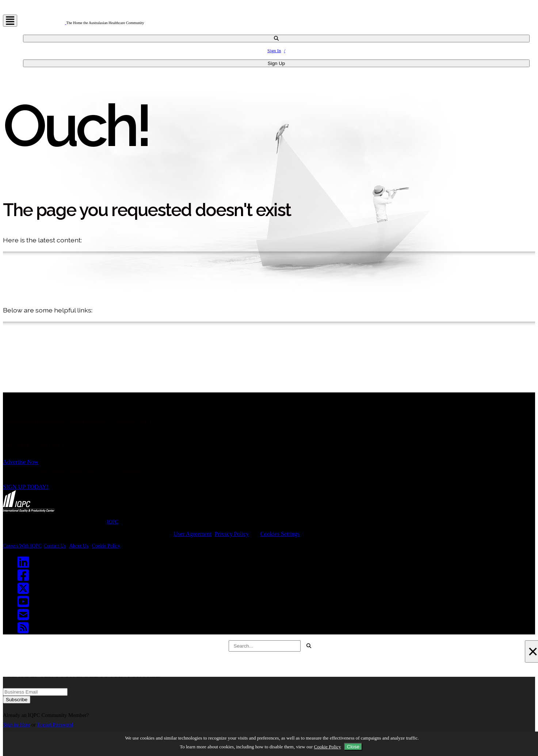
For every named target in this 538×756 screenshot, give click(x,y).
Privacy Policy (232, 534)
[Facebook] (25, 578)
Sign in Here (16, 725)
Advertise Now (21, 462)
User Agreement (192, 534)
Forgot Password (55, 725)
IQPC (113, 522)
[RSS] (25, 630)
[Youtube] (25, 604)
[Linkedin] (25, 565)
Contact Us (55, 546)
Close (353, 747)
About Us (79, 546)
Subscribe (17, 700)
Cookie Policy (106, 546)
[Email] (25, 617)
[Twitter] (25, 591)
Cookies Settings (280, 534)
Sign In (274, 51)
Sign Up (276, 63)
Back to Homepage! (37, 381)
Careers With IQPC (22, 546)
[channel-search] (276, 39)
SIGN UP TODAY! (26, 487)
